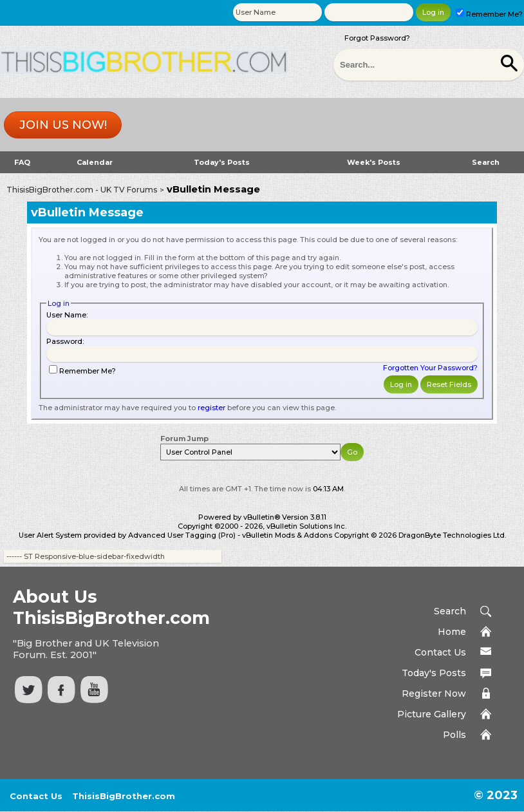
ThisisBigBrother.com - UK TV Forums (82, 190)
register (211, 408)
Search (486, 162)
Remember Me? (489, 14)
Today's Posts (222, 162)
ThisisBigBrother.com (124, 796)
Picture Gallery (432, 714)
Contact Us (440, 652)
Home (452, 632)
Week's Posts (374, 162)
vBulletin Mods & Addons (287, 535)
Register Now (434, 694)
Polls (454, 735)
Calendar (95, 162)
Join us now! (63, 125)
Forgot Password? (377, 38)
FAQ (22, 162)
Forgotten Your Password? (430, 368)
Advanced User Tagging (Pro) (182, 535)
